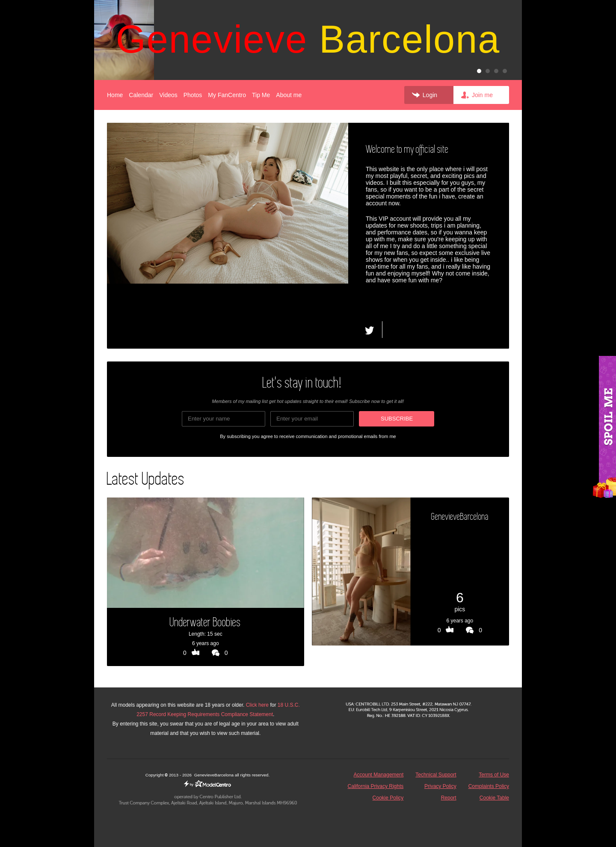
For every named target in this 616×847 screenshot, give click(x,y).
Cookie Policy (388, 798)
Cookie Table (494, 798)
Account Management (379, 775)
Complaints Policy (489, 786)
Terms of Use (494, 775)
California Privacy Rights (376, 786)
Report (449, 798)
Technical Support (436, 775)
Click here (257, 705)
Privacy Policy (440, 786)
